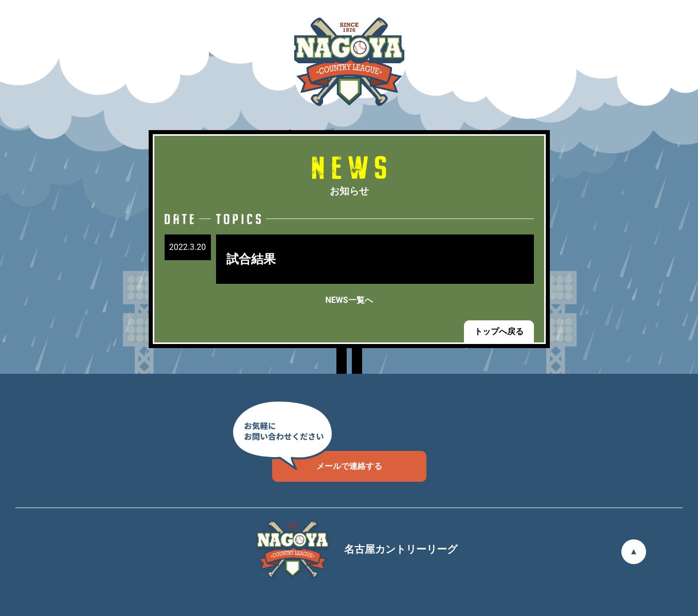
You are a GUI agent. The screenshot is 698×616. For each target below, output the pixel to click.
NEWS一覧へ (349, 300)
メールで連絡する (327, 461)
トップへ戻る (499, 331)
